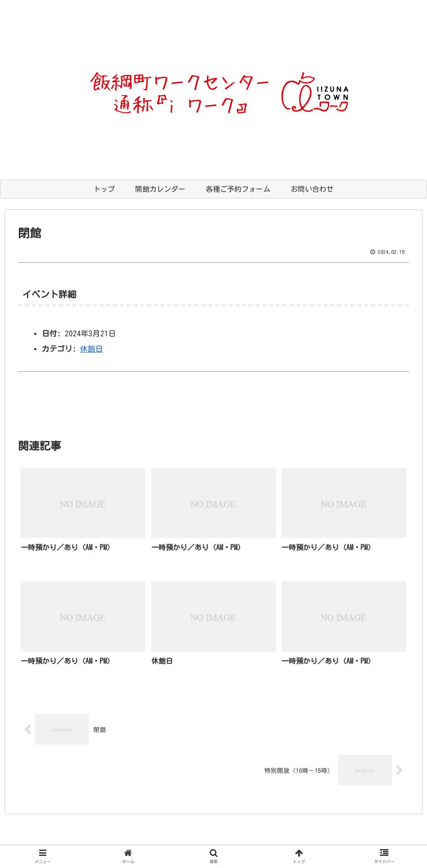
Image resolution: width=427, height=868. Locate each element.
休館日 (91, 349)
